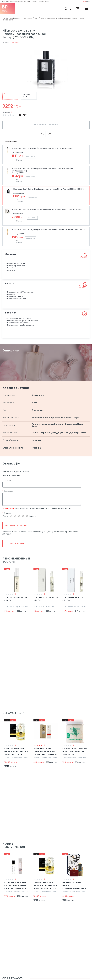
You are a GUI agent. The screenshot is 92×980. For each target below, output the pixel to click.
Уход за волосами (10, 914)
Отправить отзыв (16, 543)
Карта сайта (41, 888)
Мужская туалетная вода (13, 925)
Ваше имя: (8, 480)
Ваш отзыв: (9, 491)
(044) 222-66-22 (70, 9)
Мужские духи (14, 42)
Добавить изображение (16, 526)
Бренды (39, 884)
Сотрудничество (38, 2)
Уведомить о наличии (46, 125)
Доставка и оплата (17, 2)
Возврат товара (43, 881)
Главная (6, 900)
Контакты (28, 2)
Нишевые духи (9, 904)
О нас (5, 877)
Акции (39, 877)
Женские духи (9, 911)
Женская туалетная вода (13, 929)
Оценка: (7, 513)
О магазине (5, 2)
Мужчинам (7, 922)
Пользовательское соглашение (16, 888)
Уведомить (31, 157)
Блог (47, 2)
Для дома (7, 918)
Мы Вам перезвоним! (44, 935)
